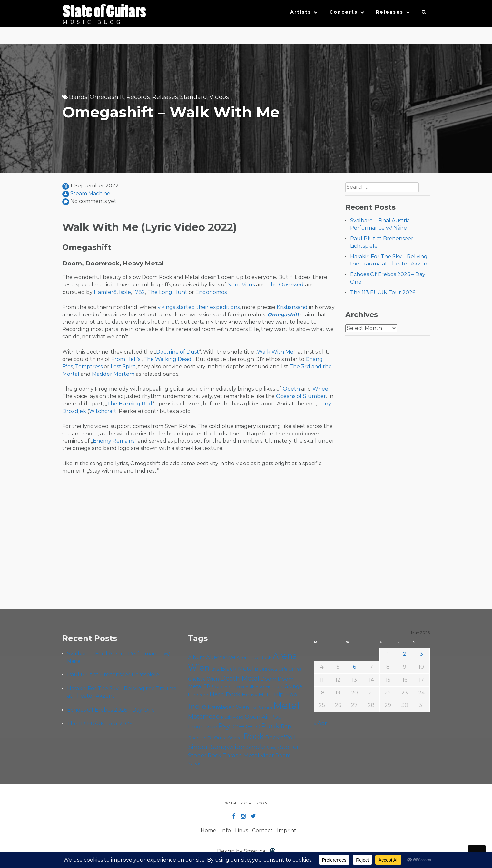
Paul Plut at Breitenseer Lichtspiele (113, 675)
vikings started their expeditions (199, 307)
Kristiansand (292, 307)
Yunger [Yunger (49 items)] (195, 763)
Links (241, 830)
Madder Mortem (113, 374)
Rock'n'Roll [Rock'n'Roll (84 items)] (280, 737)
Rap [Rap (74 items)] (286, 727)
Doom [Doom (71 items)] (268, 679)
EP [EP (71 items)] (207, 686)
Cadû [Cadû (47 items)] (273, 669)
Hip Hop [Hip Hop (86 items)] (286, 694)
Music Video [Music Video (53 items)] (232, 717)
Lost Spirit (123, 367)
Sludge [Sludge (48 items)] (272, 748)
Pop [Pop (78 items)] (276, 717)
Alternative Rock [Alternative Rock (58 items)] (254, 657)
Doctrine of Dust (177, 352)
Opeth (291, 389)
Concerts (344, 12)
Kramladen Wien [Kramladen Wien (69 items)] (228, 707)
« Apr (320, 723)
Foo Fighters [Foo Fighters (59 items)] (269, 686)
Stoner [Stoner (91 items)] (289, 747)
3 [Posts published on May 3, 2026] (421, 654)
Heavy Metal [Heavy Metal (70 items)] (257, 695)
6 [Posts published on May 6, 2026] (354, 667)
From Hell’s (126, 359)
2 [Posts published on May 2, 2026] (405, 654)
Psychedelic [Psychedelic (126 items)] (239, 726)
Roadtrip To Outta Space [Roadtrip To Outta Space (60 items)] (215, 738)
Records (138, 97)
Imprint (287, 830)
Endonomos (211, 292)
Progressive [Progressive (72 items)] (202, 727)
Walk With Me (275, 352)
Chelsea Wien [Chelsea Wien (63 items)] (203, 679)
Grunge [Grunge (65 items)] (293, 686)
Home (208, 830)
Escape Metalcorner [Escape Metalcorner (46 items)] (228, 687)
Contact (262, 830)
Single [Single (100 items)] (256, 747)
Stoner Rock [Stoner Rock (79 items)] (205, 755)
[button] (424, 14)
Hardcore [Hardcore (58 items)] (198, 695)
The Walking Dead (167, 359)
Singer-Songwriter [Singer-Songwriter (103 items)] (216, 747)
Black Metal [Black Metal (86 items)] (237, 668)
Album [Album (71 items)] (196, 657)
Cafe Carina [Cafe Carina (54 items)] (290, 669)
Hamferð (105, 292)
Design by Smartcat (246, 852)
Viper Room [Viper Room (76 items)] (276, 755)
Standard (194, 97)
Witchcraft (103, 411)
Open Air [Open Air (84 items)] (257, 717)
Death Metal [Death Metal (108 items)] (240, 678)
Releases (390, 12)
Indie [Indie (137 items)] (197, 707)
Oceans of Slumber (301, 396)
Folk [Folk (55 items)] (250, 687)
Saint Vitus (241, 285)
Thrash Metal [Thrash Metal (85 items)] (241, 755)
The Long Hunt (167, 292)
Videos (219, 97)
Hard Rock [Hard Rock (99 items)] (225, 694)
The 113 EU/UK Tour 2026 (383, 292)
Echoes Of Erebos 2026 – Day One (111, 710)
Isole (125, 292)
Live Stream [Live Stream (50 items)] (261, 708)
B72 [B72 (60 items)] (215, 669)
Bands (78, 97)
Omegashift (107, 97)
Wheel (321, 389)
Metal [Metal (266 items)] (287, 706)
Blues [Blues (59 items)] (261, 669)
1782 (139, 292)
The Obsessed (285, 285)
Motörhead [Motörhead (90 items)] (204, 717)
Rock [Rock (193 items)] (254, 736)
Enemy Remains (114, 441)
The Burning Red (130, 404)
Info (226, 830)
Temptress (89, 367)
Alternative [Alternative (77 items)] (221, 657)
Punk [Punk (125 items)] (270, 726)
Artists (301, 12)
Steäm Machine (90, 193)
